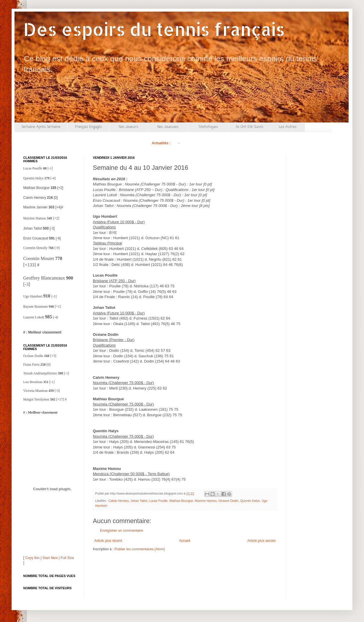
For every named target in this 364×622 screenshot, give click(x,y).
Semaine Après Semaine (41, 127)
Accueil (185, 541)
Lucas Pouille (158, 501)
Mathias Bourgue (181, 501)
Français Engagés (88, 127)
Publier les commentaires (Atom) (140, 549)
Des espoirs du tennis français (154, 29)
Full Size (67, 558)
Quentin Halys (250, 501)
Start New (50, 558)
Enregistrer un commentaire (122, 531)
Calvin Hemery (119, 501)
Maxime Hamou (206, 501)
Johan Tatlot (139, 501)
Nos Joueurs (128, 127)
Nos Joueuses (168, 127)
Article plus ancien (261, 541)
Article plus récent (108, 541)
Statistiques (208, 127)
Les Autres (288, 127)
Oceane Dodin (228, 501)
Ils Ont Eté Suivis (249, 127)
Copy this (32, 558)
